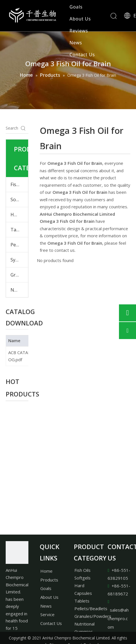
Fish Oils (82, 570)
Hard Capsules (19, 215)
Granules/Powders (93, 616)
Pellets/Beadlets (91, 608)
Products (49, 580)
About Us (80, 19)
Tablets (19, 230)
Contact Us (82, 55)
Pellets (18, 245)
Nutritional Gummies (19, 290)
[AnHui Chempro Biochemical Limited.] (17, 552)
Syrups (18, 260)
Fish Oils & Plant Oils (19, 184)
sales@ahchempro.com (118, 618)
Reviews (79, 31)
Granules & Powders (19, 275)
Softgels (19, 200)
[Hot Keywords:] (23, 128)
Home (46, 571)
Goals (76, 7)
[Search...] (12, 128)
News (76, 43)
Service (47, 614)
